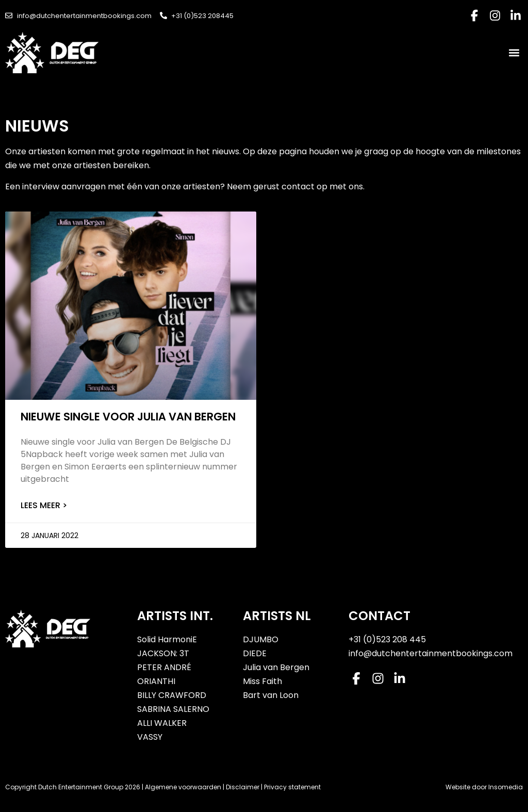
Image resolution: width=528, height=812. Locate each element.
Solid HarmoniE (167, 639)
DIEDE (255, 653)
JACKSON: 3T (163, 653)
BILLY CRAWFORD (172, 695)
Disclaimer (243, 787)
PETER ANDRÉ (164, 667)
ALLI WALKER (162, 723)
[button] (514, 53)
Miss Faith (262, 681)
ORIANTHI (156, 681)
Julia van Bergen (276, 667)
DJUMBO (261, 639)
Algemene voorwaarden (183, 787)
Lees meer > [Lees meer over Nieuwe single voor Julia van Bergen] (44, 505)
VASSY (150, 737)
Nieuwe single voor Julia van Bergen (128, 417)
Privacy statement (292, 787)
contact (299, 186)
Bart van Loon (271, 695)
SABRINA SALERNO (173, 709)
